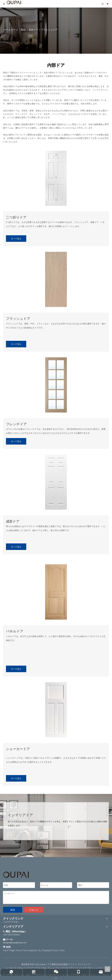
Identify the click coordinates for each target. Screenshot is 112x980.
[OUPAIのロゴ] (16, 875)
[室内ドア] (56, 592)
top (108, 969)
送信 (13, 910)
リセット (34, 910)
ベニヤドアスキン (11, 922)
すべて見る (16, 239)
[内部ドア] (56, 178)
